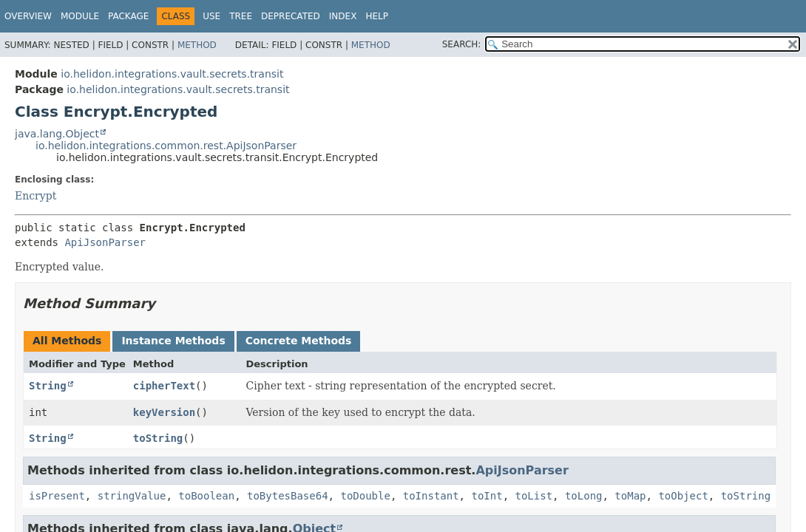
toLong (584, 496)
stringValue (132, 496)
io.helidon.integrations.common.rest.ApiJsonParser (166, 146)
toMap (630, 496)
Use (211, 16)
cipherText (164, 386)
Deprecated (291, 16)
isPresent (57, 496)
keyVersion (164, 412)
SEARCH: (462, 44)
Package (128, 16)
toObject (683, 496)
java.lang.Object (57, 134)
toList (534, 496)
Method (197, 45)
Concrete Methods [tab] (299, 341)
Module (80, 16)
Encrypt (35, 196)
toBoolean (206, 496)
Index (343, 16)
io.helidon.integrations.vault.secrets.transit (172, 74)
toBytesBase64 (288, 496)
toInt (487, 496)
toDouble (365, 496)
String (48, 386)
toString (158, 438)
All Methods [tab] (67, 341)
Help (377, 16)
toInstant (431, 496)
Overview (28, 16)
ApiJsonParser (105, 242)
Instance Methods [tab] (173, 341)
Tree (241, 16)
